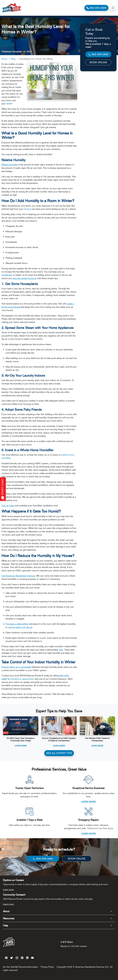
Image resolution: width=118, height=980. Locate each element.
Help (6, 925)
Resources (9, 918)
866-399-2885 (98, 54)
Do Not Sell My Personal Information (21, 967)
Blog (13, 59)
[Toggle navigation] (113, 8)
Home (4, 59)
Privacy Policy (47, 967)
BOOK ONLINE (98, 62)
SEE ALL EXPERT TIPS (59, 753)
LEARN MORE (89, 802)
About (6, 911)
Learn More (21, 746)
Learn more (8, 889)
